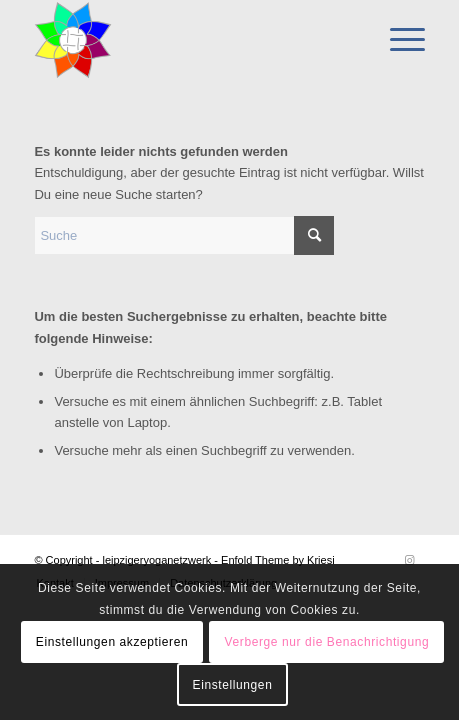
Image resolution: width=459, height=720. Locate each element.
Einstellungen (233, 685)
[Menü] (397, 40)
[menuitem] (397, 40)
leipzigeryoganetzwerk (156, 560)
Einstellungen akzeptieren (112, 642)
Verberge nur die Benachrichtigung (327, 642)
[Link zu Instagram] (410, 560)
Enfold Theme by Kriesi (278, 560)
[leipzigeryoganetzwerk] (190, 40)
